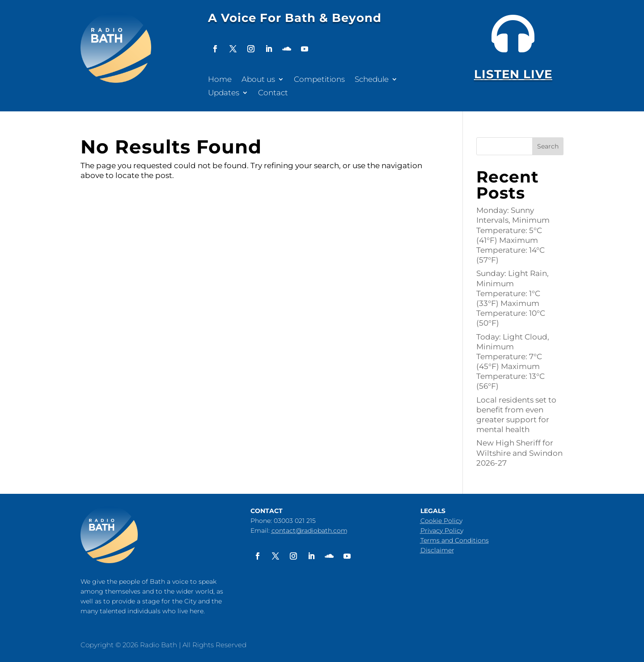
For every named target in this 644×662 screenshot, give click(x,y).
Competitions (319, 80)
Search (548, 146)
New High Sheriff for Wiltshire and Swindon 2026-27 (519, 453)
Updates (224, 93)
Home (220, 80)
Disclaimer (437, 550)
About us (258, 80)
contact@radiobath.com (309, 530)
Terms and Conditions (455, 540)
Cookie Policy (441, 521)
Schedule (372, 80)
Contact (273, 93)
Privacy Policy (442, 530)
